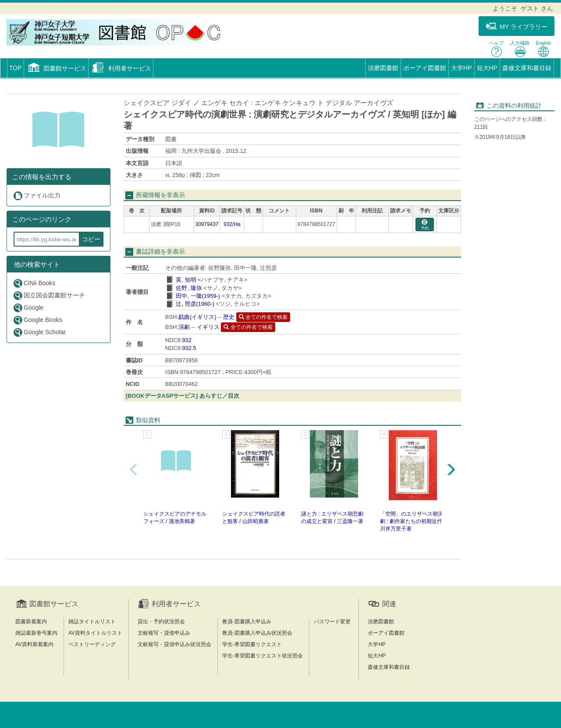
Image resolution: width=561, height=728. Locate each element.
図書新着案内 (31, 622)
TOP (16, 68)
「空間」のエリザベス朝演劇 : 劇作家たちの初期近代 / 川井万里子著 (413, 521)
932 (186, 340)
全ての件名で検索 (263, 317)
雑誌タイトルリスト (92, 622)
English (543, 49)
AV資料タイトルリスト (95, 633)
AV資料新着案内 (34, 644)
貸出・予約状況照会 (161, 622)
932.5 (189, 348)
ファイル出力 (37, 196)
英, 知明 (186, 280)
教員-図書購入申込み (247, 622)
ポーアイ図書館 (425, 68)
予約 (425, 225)
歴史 (229, 317)
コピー (91, 239)
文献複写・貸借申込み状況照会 (174, 644)
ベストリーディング (92, 644)
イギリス (208, 327)
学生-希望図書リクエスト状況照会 (263, 656)
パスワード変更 (332, 622)
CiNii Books (34, 283)
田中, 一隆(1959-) (198, 296)
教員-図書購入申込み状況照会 (257, 633)
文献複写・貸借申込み (164, 633)
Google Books (37, 320)
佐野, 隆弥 (189, 288)
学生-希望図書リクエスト (252, 644)
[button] (56, 69)
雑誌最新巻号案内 (36, 633)
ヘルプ (496, 49)
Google (28, 308)
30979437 (207, 224)
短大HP (487, 68)
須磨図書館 (383, 68)
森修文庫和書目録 (527, 68)
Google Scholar (39, 332)
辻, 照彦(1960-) (195, 304)
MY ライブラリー (517, 27)
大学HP (461, 68)
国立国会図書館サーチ (49, 295)
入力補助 (520, 49)
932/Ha (232, 224)
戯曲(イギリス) (197, 317)
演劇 (184, 327)
